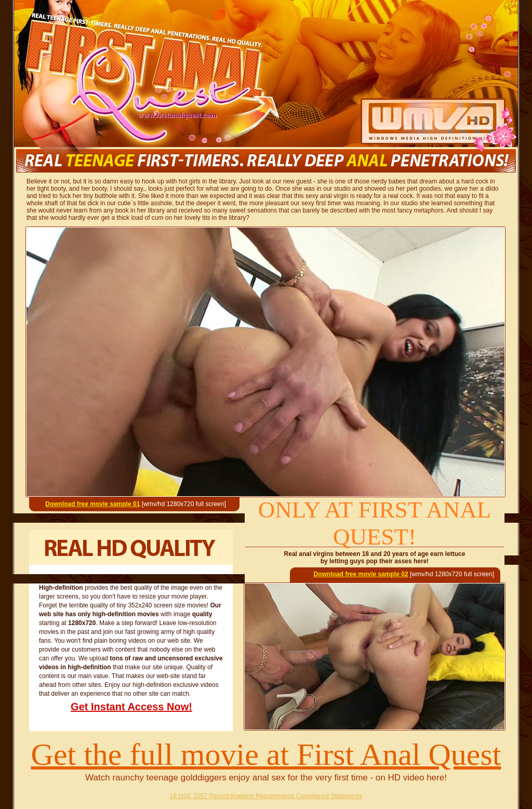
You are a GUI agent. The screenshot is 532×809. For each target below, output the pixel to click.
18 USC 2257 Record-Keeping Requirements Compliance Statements (266, 796)
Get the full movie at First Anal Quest (266, 754)
